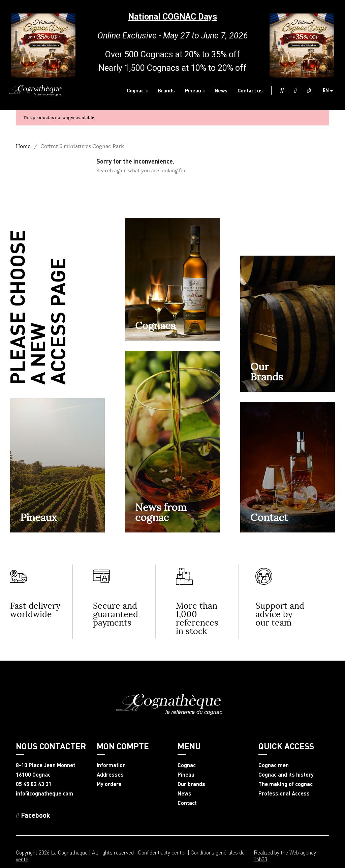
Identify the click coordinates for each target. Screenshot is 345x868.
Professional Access (284, 793)
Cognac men (274, 765)
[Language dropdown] (331, 91)
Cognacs (155, 325)
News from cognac (161, 512)
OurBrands (267, 372)
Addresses (110, 775)
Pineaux (39, 517)
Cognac (187, 765)
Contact (269, 517)
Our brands (191, 784)
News (184, 793)
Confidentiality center (162, 852)
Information (111, 765)
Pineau (186, 775)
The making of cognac (286, 784)
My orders (109, 784)
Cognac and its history (286, 775)
